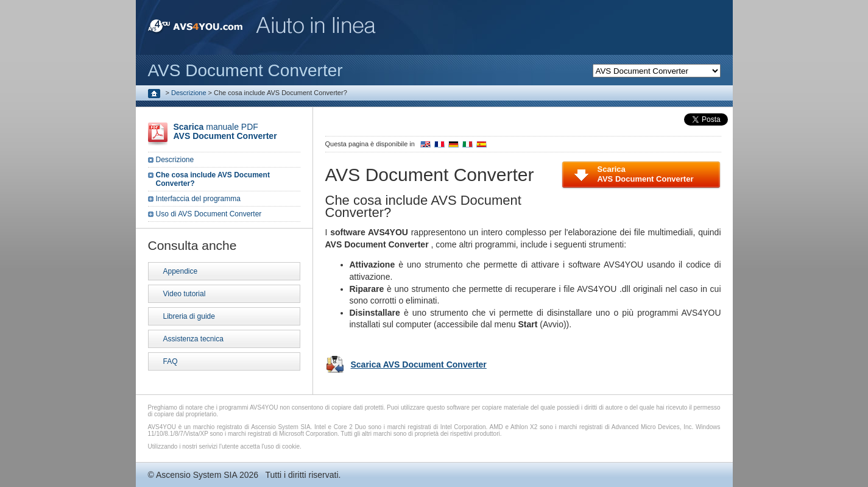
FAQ (171, 361)
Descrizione (189, 93)
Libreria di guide (189, 316)
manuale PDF (225, 131)
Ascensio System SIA (196, 475)
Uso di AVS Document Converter (209, 214)
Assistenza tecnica (193, 339)
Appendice (181, 271)
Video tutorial (185, 294)
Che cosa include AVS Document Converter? (213, 179)
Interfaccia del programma (198, 199)
